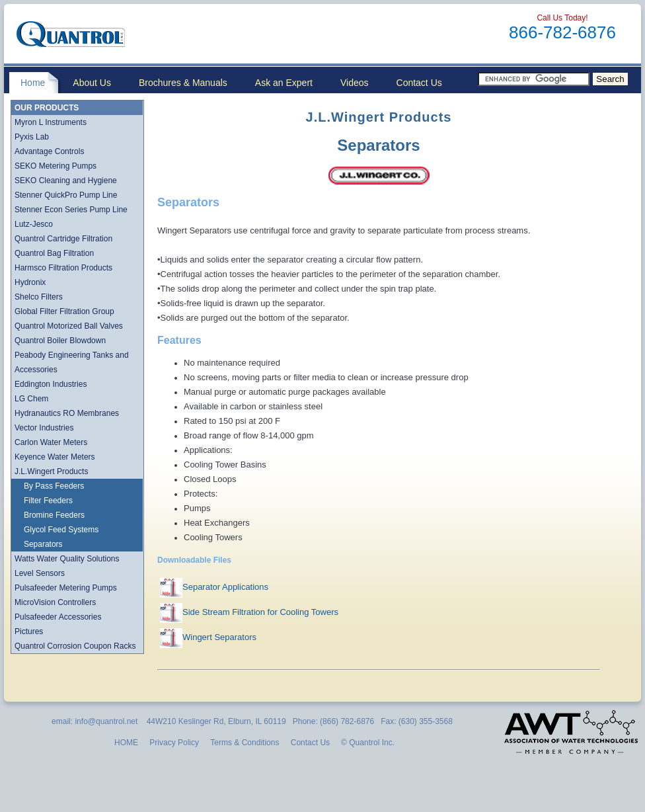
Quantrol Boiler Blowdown (60, 341)
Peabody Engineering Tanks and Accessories (72, 362)
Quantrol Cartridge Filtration (63, 239)
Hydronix (30, 282)
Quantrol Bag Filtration (54, 253)
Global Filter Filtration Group (64, 311)
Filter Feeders (48, 501)
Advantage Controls (49, 151)
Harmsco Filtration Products (63, 268)
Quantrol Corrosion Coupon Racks (75, 646)
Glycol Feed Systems (61, 530)
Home (33, 83)
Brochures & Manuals (183, 83)
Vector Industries (44, 428)
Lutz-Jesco (34, 224)
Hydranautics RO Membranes (67, 413)
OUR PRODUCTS (47, 108)
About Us (92, 83)
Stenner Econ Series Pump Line (71, 210)
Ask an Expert (284, 83)
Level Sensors (40, 573)
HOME (126, 743)
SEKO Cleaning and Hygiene (66, 181)
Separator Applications (225, 587)
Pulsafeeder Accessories (58, 617)
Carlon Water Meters (51, 442)
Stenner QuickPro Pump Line (66, 195)
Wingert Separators (219, 637)
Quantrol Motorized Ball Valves (69, 326)
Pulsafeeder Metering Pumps (66, 588)
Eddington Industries (51, 384)
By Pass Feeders (54, 486)
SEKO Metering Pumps (56, 166)
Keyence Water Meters (55, 457)
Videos (355, 83)
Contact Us (419, 83)
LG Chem (31, 399)
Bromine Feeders (54, 515)
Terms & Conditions (245, 743)
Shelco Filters (39, 297)
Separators (43, 544)
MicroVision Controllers (55, 602)
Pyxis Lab (32, 137)
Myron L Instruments (51, 122)
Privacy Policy (174, 743)
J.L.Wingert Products (51, 471)
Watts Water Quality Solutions (67, 559)
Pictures (29, 631)
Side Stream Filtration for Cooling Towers (260, 612)
